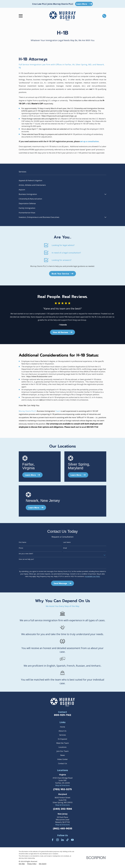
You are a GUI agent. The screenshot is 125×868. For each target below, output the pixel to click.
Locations (62, 747)
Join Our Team (63, 751)
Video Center (62, 759)
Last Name (67, 542)
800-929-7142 (63, 715)
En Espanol (62, 739)
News (63, 755)
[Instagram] (57, 840)
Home (62, 727)
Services (63, 735)
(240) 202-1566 (63, 809)
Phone (21, 548)
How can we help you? (26, 559)
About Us (62, 731)
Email (65, 548)
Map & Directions (63, 785)
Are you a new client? (26, 554)
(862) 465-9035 (63, 829)
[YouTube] (72, 840)
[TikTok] (67, 840)
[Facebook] (53, 840)
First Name (22, 542)
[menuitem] (62, 180)
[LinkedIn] (62, 840)
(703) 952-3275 (62, 789)
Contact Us (63, 763)
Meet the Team (63, 743)
